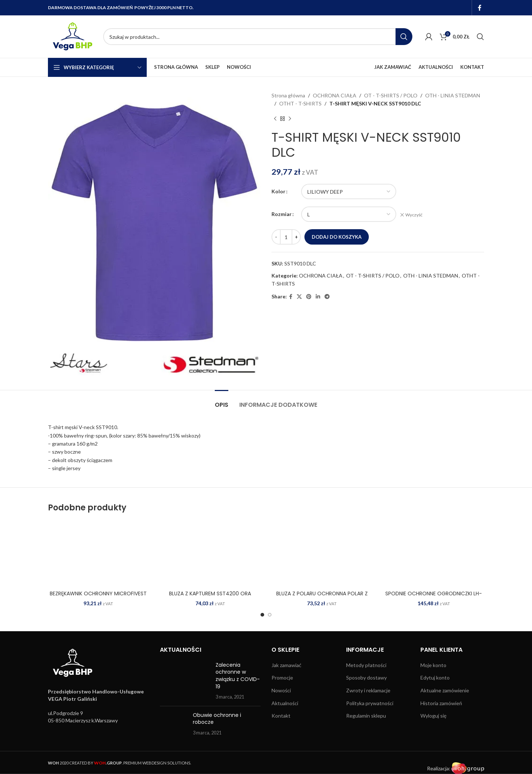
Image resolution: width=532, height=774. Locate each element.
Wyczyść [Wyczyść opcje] (414, 215)
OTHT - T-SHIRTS (300, 103)
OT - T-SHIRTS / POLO (391, 95)
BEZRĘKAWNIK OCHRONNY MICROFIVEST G (98, 597)
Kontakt (281, 716)
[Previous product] (275, 119)
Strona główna (288, 95)
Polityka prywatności (370, 703)
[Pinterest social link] (309, 297)
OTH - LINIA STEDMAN (453, 95)
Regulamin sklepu (366, 716)
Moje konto (433, 665)
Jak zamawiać (286, 665)
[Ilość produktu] (286, 237)
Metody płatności (366, 665)
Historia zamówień (441, 703)
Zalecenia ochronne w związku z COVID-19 (238, 676)
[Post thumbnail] (185, 681)
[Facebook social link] (480, 8)
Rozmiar (282, 214)
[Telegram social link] (327, 297)
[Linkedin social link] (318, 297)
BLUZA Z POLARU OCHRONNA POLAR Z (322, 593)
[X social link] (299, 297)
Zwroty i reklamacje (368, 690)
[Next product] (290, 119)
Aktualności (285, 703)
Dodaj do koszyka (337, 237)
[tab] (222, 401)
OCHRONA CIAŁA (335, 95)
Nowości (281, 690)
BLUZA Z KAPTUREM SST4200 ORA (210, 593)
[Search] (258, 37)
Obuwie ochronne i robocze (217, 719)
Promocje (282, 678)
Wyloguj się (433, 716)
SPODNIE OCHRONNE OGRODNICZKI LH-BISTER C (434, 597)
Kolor (278, 191)
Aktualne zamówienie (445, 690)
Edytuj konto (435, 678)
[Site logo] (72, 36)
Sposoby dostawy (366, 678)
